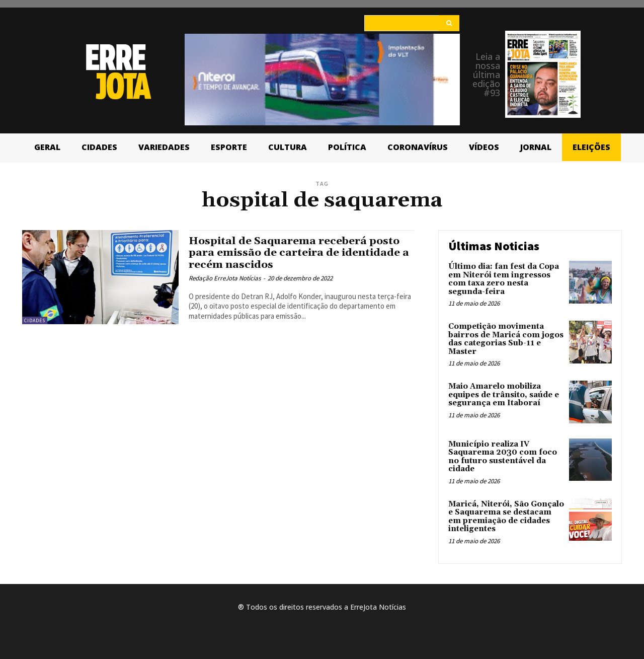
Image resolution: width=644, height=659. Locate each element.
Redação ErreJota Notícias (225, 278)
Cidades (35, 320)
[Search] (449, 23)
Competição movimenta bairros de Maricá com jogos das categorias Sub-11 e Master (506, 339)
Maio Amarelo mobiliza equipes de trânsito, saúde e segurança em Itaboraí (504, 395)
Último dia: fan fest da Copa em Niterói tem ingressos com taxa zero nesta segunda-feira (504, 279)
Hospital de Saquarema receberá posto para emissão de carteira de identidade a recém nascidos (300, 253)
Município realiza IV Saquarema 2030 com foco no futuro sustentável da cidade (503, 457)
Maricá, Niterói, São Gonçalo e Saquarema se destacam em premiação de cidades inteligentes (506, 517)
